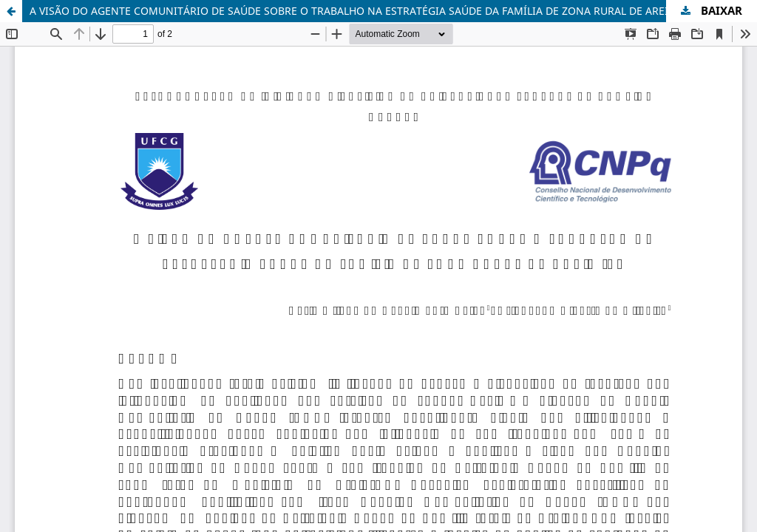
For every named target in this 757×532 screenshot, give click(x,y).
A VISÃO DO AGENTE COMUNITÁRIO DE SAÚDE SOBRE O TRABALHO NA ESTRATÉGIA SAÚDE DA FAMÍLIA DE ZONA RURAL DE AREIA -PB (362, 11)
